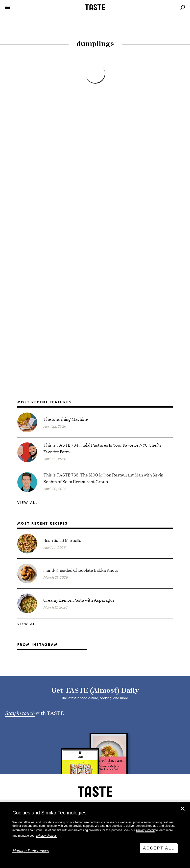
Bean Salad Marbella (62, 540)
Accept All (159, 848)
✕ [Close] (183, 809)
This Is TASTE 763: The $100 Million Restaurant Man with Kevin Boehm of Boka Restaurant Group (103, 478)
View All (28, 503)
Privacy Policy (145, 830)
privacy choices (47, 836)
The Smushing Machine (66, 419)
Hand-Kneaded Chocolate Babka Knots (81, 570)
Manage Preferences (31, 851)
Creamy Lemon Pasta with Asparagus (79, 600)
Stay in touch (20, 713)
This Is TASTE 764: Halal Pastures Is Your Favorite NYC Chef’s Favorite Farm (102, 448)
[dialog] (95, 835)
